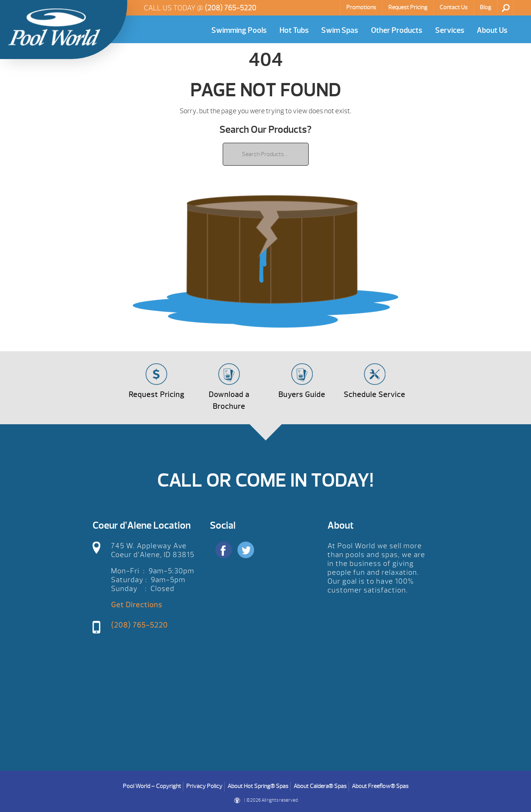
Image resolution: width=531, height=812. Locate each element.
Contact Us (454, 7)
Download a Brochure (229, 400)
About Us (492, 30)
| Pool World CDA (54, 27)
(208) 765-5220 (230, 8)
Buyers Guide (302, 395)
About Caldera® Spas (320, 786)
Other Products (397, 30)
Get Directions (137, 605)
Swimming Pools (239, 30)
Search (506, 8)
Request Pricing (408, 7)
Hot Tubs (294, 30)
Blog (485, 7)
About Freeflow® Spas (380, 786)
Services (450, 30)
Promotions (361, 7)
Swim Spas (340, 30)
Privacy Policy (204, 786)
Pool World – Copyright (152, 786)
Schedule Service (374, 395)
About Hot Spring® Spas (258, 786)
